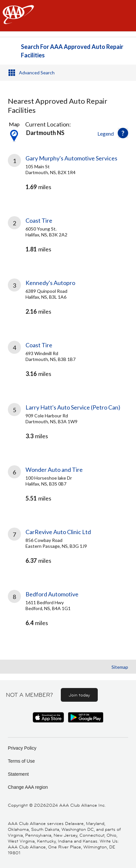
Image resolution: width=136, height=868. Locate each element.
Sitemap (120, 667)
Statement (18, 774)
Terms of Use (21, 761)
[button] (123, 133)
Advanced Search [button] (37, 73)
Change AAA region (28, 787)
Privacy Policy (22, 748)
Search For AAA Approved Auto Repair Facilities (72, 51)
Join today (79, 695)
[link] (68, 178)
